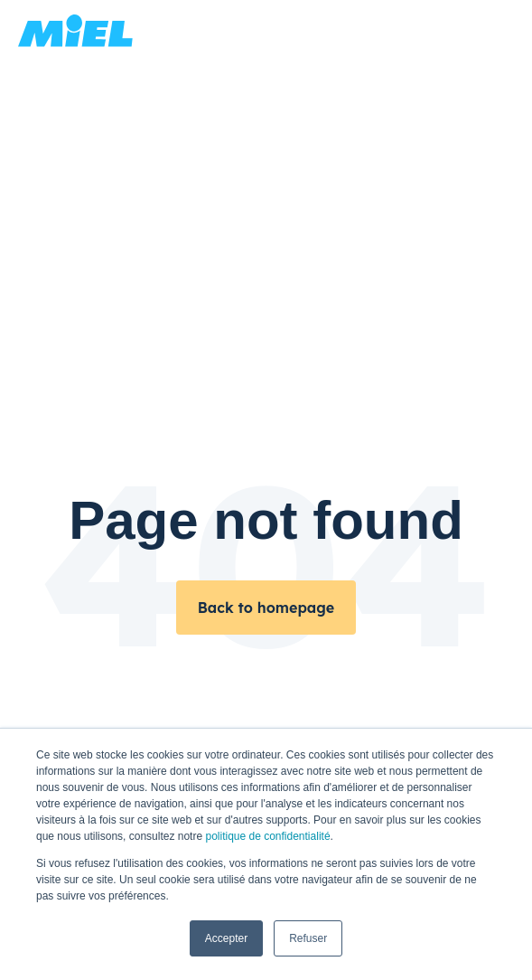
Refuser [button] (308, 938)
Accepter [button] (226, 938)
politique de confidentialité (267, 836)
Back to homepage (266, 608)
